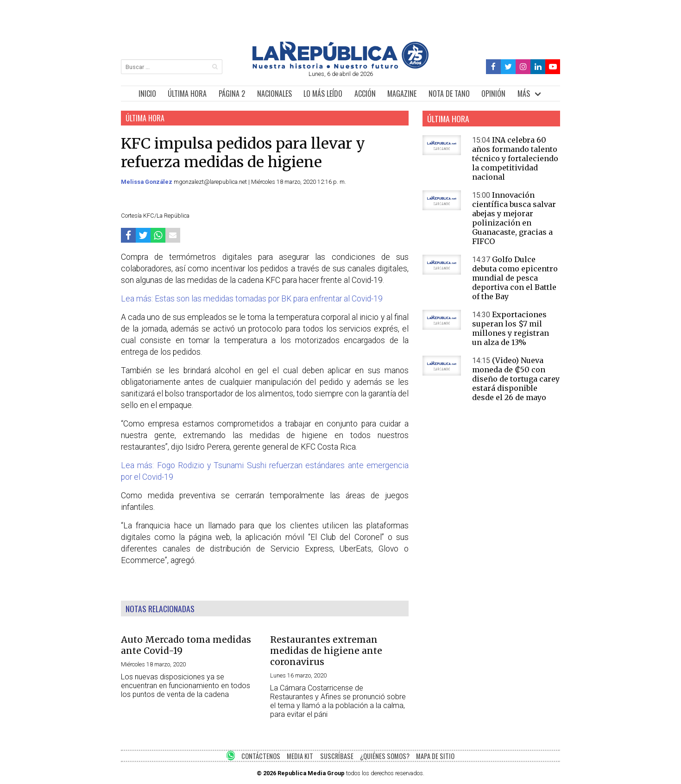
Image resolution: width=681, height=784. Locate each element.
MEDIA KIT (300, 756)
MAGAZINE (402, 94)
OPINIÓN (493, 94)
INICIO (147, 94)
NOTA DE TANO (449, 94)
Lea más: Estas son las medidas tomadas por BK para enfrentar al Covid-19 (252, 299)
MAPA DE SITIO (435, 756)
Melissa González (147, 182)
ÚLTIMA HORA (187, 94)
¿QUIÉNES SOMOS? (385, 756)
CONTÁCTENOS (261, 756)
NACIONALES (274, 94)
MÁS (524, 94)
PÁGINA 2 (232, 94)
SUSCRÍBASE (337, 756)
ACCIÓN (365, 94)
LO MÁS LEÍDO (323, 94)
